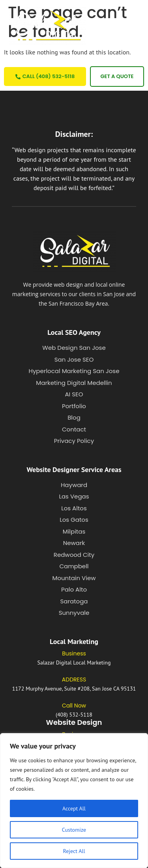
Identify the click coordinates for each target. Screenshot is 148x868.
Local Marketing (74, 641)
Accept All (74, 808)
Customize (74, 830)
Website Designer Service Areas (74, 469)
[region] (74, 801)
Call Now (74, 706)
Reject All (74, 851)
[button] (118, 25)
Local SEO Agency (74, 332)
